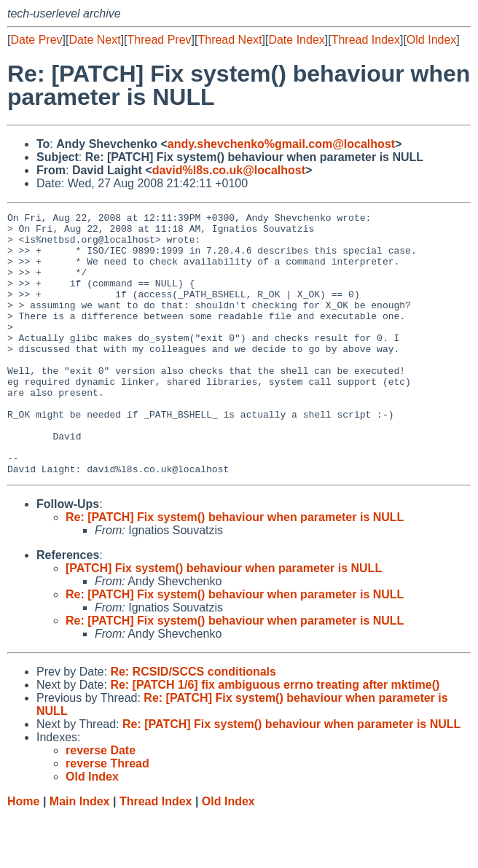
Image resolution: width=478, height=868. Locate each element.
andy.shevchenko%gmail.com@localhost (281, 144)
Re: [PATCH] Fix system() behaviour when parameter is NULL (235, 570)
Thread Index (366, 40)
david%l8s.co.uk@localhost (229, 170)
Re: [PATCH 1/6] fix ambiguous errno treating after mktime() (275, 737)
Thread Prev (160, 40)
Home (23, 854)
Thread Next (230, 40)
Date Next (94, 40)
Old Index (431, 40)
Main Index (80, 854)
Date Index (296, 40)
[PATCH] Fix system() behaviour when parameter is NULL (224, 621)
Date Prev (36, 40)
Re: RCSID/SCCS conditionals (193, 724)
